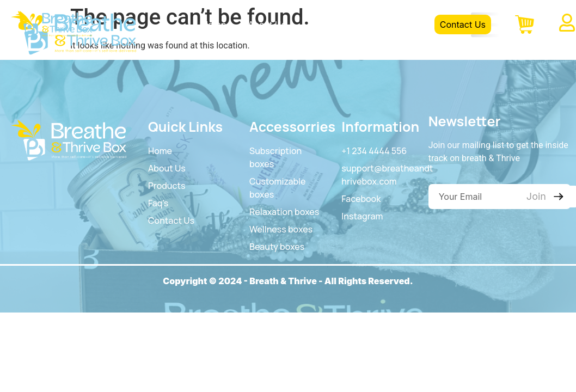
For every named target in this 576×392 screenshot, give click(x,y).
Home (214, 24)
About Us (267, 24)
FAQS (373, 24)
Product (324, 24)
